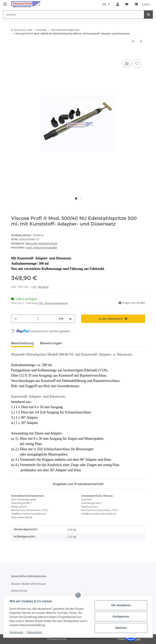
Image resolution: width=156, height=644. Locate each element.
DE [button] (104, 4)
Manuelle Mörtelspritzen (42, 243)
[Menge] (38, 319)
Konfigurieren (121, 617)
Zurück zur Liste (23, 30)
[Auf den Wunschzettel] (137, 64)
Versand (43, 287)
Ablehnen (121, 628)
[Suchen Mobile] (74, 15)
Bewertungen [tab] (51, 343)
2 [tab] (80, 198)
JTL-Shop (136, 639)
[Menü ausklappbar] (5, 2)
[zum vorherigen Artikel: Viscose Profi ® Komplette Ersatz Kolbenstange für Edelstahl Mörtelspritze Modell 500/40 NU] (133, 41)
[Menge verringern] (16, 319)
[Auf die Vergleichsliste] (127, 64)
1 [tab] (76, 198)
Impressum (16, 632)
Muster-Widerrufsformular (29, 584)
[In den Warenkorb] (14, 54)
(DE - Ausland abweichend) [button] (53, 303)
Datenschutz (34, 632)
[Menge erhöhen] (71, 319)
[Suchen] (148, 15)
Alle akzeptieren (121, 605)
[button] (118, 4)
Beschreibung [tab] (22, 343)
